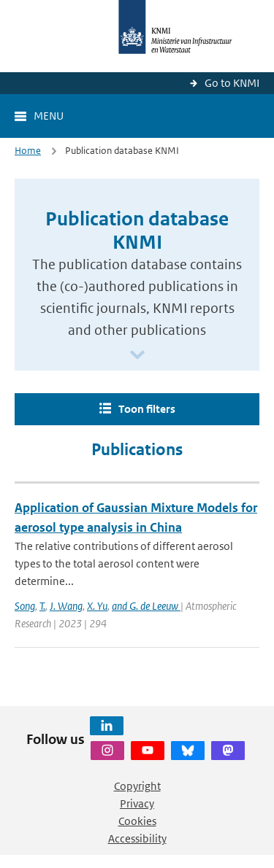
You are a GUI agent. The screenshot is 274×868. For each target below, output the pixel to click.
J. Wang (66, 606)
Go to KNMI (232, 83)
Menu (49, 116)
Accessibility (137, 838)
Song (25, 606)
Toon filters (147, 409)
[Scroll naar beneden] (137, 356)
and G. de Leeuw (146, 606)
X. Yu (97, 606)
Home (28, 151)
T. (42, 606)
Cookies (137, 821)
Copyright (137, 786)
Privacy (137, 803)
